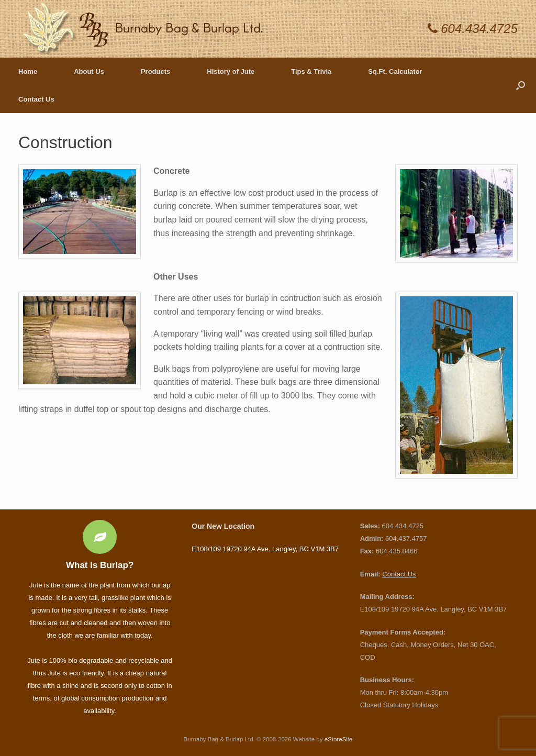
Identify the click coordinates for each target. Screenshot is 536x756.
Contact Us (36, 99)
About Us (89, 71)
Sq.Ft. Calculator (395, 71)
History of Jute (231, 71)
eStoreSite (339, 739)
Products (155, 71)
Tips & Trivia (311, 71)
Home (28, 71)
